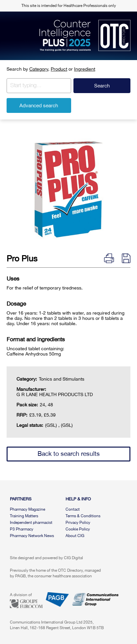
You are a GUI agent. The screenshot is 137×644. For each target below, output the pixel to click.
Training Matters (24, 516)
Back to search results (69, 454)
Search (102, 86)
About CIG (75, 536)
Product (59, 69)
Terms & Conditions (83, 516)
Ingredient (85, 69)
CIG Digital (73, 558)
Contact (73, 509)
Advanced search (39, 105)
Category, (39, 69)
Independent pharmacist (31, 523)
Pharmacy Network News (32, 536)
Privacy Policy (78, 523)
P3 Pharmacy (22, 529)
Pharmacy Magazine (27, 509)
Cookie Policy (78, 529)
